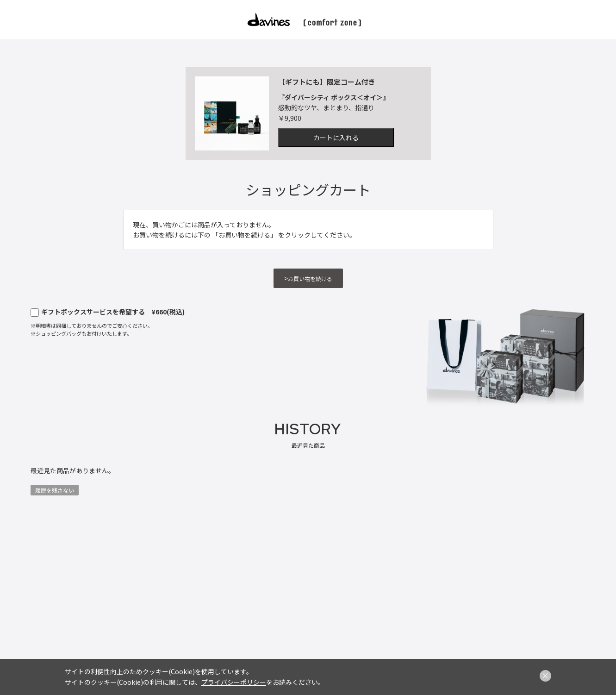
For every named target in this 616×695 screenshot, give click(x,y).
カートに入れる (336, 138)
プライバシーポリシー (234, 682)
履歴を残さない (55, 490)
